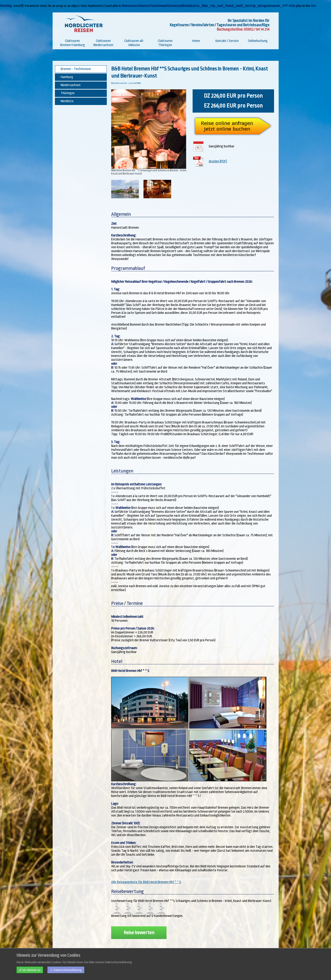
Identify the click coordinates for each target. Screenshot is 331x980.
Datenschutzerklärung (111, 971)
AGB (90, 971)
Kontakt (80, 971)
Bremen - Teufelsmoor (76, 69)
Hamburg (67, 77)
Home (196, 41)
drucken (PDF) (218, 161)
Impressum (65, 971)
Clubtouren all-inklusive (134, 43)
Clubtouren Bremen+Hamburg (73, 43)
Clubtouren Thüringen (165, 43)
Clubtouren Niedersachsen (103, 43)
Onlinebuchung (258, 41)
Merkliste (67, 101)
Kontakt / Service (227, 41)
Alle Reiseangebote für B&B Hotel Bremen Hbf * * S (146, 882)
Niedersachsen (71, 85)
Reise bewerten (139, 933)
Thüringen (68, 93)
